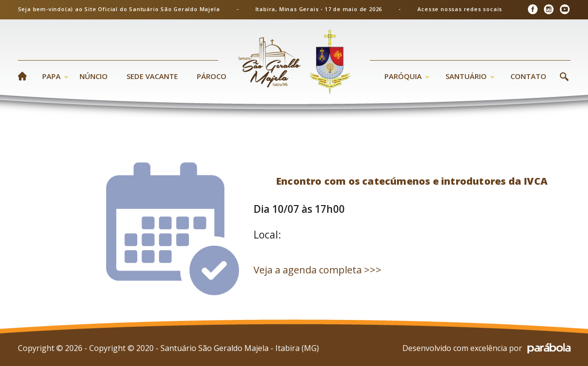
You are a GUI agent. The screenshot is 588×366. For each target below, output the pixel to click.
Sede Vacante (152, 76)
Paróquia (403, 76)
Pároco (212, 76)
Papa (51, 76)
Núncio (94, 76)
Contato (528, 76)
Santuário (466, 76)
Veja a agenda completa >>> (318, 270)
